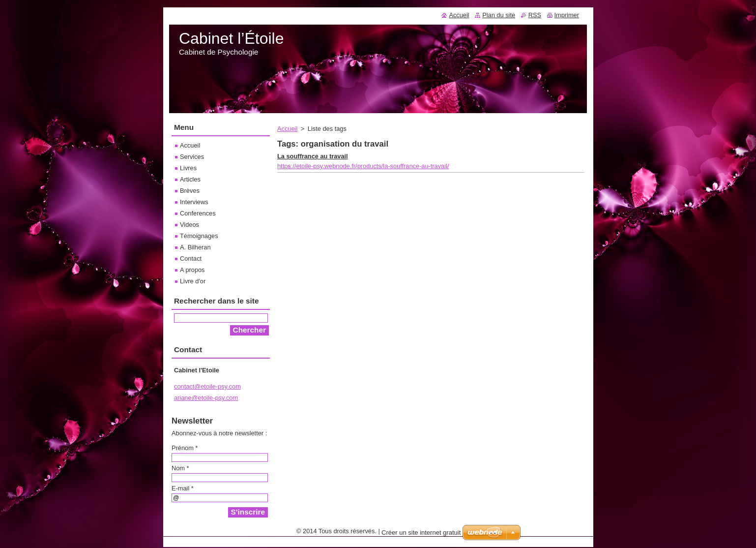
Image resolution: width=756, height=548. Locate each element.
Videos (189, 225)
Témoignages (199, 236)
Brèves (190, 191)
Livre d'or (193, 281)
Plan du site (499, 15)
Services (192, 157)
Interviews (194, 202)
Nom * (180, 468)
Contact (191, 259)
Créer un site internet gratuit (421, 533)
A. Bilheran (195, 247)
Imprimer (567, 15)
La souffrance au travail (313, 156)
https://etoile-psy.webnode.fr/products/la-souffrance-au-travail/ (363, 166)
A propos (192, 270)
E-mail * (183, 488)
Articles (190, 179)
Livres (188, 168)
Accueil (287, 129)
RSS (535, 15)
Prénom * (185, 448)
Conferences (198, 213)
